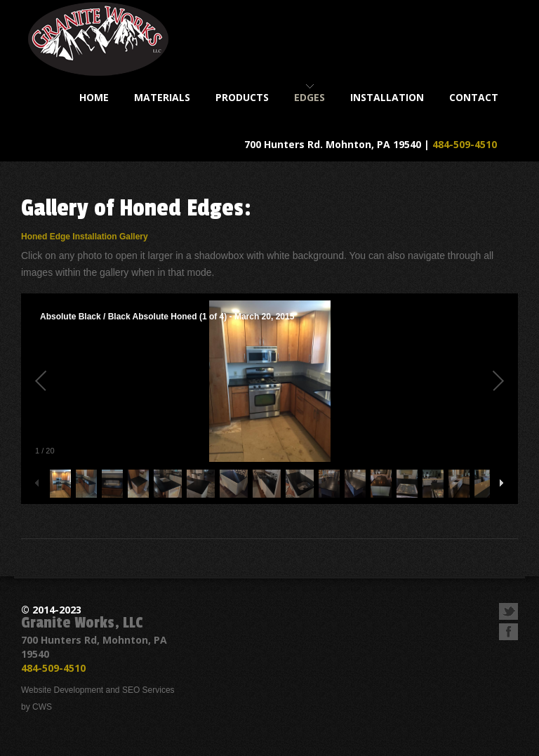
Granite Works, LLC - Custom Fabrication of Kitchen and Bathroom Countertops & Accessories (98, 39)
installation (387, 97)
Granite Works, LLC (82, 623)
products (242, 97)
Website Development (62, 690)
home (94, 97)
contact (474, 97)
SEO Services (148, 690)
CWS (42, 707)
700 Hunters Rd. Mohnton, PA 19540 (333, 144)
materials (162, 97)
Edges (310, 97)
